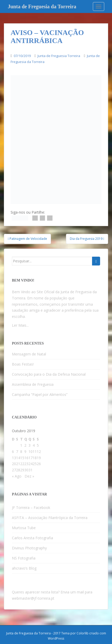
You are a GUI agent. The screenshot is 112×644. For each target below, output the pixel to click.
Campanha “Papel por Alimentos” (40, 394)
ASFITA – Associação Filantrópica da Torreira (50, 518)
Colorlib (83, 633)
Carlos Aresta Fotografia (32, 538)
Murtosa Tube (24, 528)
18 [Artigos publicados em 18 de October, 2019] (35, 458)
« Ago (17, 476)
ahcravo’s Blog (24, 568)
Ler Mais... (20, 325)
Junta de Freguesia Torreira (59, 56)
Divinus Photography (29, 548)
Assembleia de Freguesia (33, 384)
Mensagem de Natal (29, 354)
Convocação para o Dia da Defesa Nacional (49, 374)
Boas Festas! (23, 364)
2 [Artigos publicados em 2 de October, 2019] (25, 445)
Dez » (29, 476)
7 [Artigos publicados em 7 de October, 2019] (17, 451)
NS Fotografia (24, 558)
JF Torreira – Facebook (31, 507)
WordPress (56, 638)
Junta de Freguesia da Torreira (42, 6)
